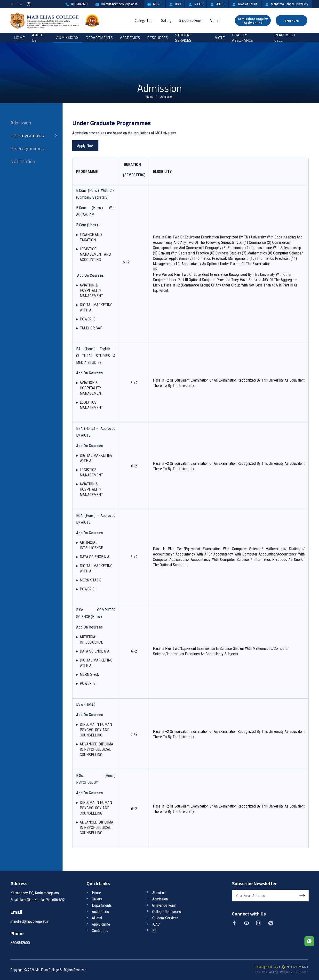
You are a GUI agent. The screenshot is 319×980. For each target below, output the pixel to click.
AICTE (217, 4)
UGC (175, 4)
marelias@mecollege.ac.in (117, 4)
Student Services (183, 38)
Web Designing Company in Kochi (282, 972)
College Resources (167, 912)
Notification (23, 161)
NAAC (196, 4)
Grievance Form (191, 20)
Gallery (166, 20)
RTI (155, 931)
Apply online (101, 924)
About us (159, 893)
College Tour (144, 20)
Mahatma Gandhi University (287, 4)
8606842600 (77, 4)
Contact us (100, 931)
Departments (99, 38)
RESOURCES (157, 38)
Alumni (215, 20)
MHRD (154, 4)
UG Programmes (27, 135)
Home (19, 38)
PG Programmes (27, 148)
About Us (38, 38)
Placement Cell (285, 38)
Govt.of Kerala (245, 4)
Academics (130, 38)
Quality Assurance (242, 38)
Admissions (67, 37)
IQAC (156, 924)
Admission (21, 123)
